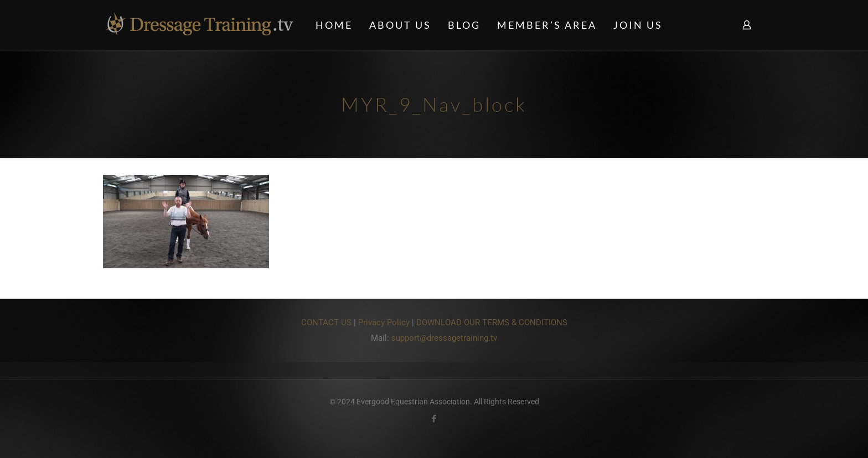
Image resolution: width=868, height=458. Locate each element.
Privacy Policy (384, 322)
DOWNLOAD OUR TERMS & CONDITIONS (492, 322)
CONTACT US (326, 322)
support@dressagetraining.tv (444, 338)
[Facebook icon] (434, 419)
